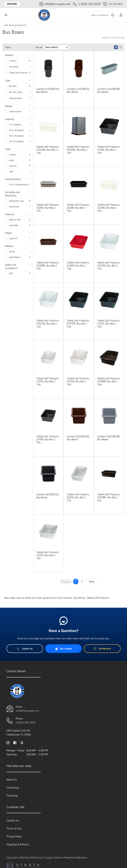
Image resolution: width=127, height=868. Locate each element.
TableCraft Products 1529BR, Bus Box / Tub (48, 265)
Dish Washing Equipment (15, 25)
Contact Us (25, 649)
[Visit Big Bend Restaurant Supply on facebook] (15, 742)
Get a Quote (63, 649)
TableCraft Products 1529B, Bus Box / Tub (78, 208)
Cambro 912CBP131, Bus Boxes (78, 438)
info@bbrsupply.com (27, 711)
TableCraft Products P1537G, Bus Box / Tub (108, 265)
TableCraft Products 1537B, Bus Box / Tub (48, 439)
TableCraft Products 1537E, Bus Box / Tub (108, 323)
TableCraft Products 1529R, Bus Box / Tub (78, 265)
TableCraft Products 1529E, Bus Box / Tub (108, 150)
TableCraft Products (18, 73)
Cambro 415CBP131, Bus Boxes (78, 90)
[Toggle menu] (6, 15)
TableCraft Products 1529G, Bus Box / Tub (48, 208)
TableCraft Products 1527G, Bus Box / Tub (78, 497)
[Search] (103, 15)
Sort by (39, 47)
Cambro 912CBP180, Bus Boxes (109, 438)
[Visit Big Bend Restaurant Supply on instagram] (8, 742)
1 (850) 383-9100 (25, 723)
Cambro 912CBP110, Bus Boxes (48, 496)
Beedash (83, 857)
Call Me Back (113, 4)
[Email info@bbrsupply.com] (55, 4)
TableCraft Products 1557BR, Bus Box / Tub (108, 497)
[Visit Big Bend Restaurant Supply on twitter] (22, 742)
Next (92, 581)
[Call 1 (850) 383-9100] (87, 4)
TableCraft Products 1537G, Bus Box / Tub (48, 381)
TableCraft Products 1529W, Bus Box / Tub (108, 208)
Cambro (13, 61)
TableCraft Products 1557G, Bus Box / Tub (48, 555)
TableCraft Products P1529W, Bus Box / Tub (48, 150)
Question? (12, 4)
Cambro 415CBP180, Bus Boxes (109, 90)
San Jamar (14, 67)
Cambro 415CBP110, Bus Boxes (48, 90)
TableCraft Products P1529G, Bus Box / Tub (78, 150)
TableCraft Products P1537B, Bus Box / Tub (78, 323)
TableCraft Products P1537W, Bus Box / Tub (48, 323)
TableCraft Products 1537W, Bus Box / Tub (78, 381)
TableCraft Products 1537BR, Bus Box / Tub (108, 381)
